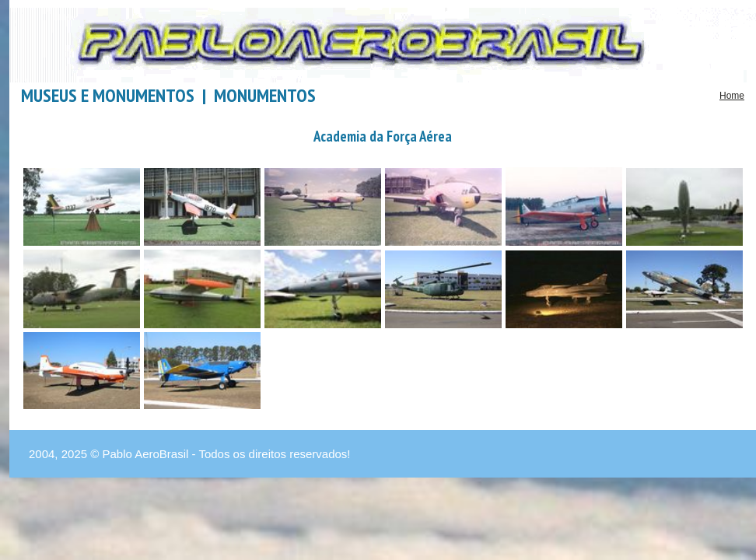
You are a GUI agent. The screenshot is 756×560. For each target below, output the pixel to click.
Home (732, 96)
